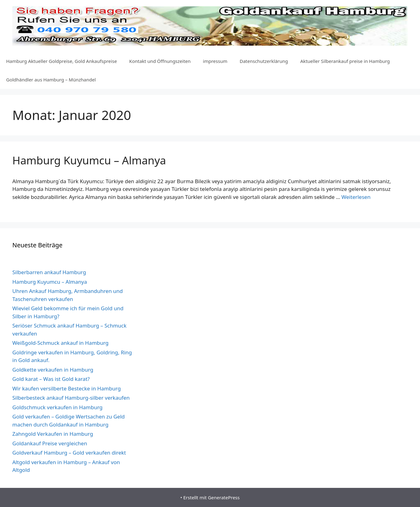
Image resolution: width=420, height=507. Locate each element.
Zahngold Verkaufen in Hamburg (53, 434)
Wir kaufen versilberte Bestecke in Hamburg (67, 388)
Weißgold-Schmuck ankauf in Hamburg (60, 343)
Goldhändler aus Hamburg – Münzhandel (51, 80)
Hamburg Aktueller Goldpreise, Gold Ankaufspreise (61, 61)
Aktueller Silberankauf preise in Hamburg (345, 61)
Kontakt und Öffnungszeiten (160, 61)
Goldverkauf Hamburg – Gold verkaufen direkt (69, 453)
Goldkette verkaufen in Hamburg (53, 370)
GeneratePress (224, 497)
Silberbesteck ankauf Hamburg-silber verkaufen (71, 398)
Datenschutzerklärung (264, 61)
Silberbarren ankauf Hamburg (49, 272)
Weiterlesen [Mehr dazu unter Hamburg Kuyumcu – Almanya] (356, 197)
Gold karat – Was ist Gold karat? (51, 379)
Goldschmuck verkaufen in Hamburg (57, 407)
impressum (215, 61)
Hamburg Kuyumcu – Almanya (89, 160)
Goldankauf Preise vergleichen (50, 443)
